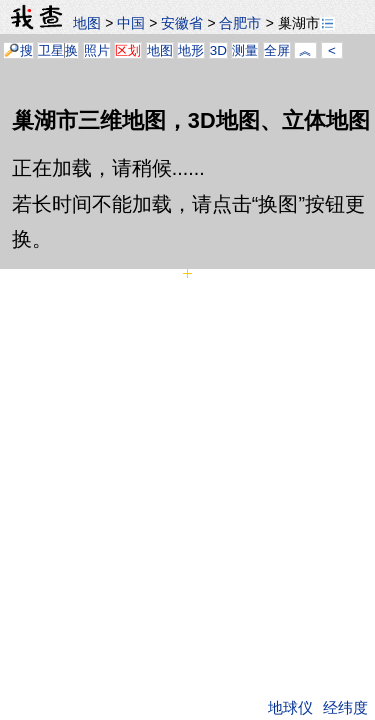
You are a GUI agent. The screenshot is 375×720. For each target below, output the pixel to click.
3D (218, 50)
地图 (87, 23)
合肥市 (240, 23)
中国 (131, 23)
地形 (191, 50)
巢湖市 (306, 23)
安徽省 (182, 23)
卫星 (51, 50)
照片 (97, 50)
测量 (245, 50)
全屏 (277, 50)
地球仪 (290, 708)
